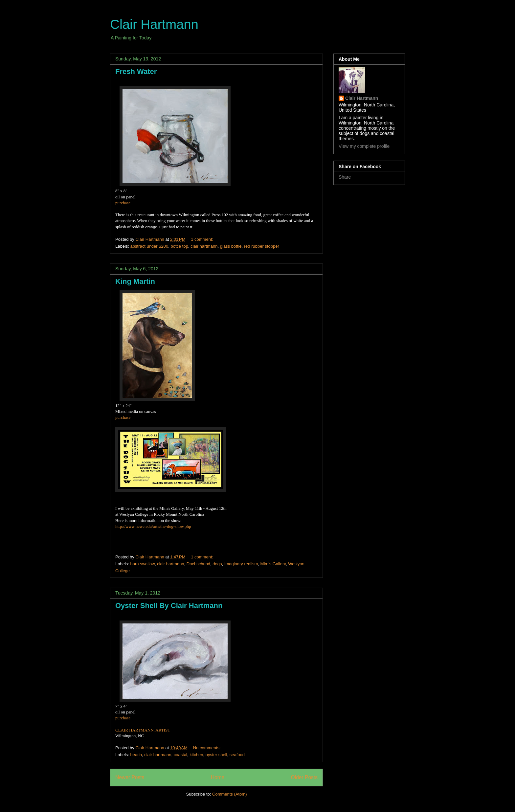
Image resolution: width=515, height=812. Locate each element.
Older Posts (304, 777)
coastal (180, 755)
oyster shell (216, 755)
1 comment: (203, 239)
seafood (237, 755)
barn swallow (143, 564)
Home (218, 777)
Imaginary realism (241, 564)
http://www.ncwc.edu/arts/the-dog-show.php (153, 526)
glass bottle (231, 246)
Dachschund (198, 564)
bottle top (179, 246)
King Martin (135, 281)
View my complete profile (364, 146)
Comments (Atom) (229, 794)
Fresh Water (136, 71)
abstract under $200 (149, 246)
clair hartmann (204, 246)
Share (345, 177)
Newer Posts (130, 777)
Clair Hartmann (154, 24)
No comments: (207, 748)
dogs (217, 564)
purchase (123, 203)
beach (136, 755)
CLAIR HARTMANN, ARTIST (143, 730)
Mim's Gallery (273, 564)
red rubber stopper (262, 246)
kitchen (196, 755)
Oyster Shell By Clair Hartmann (169, 606)
